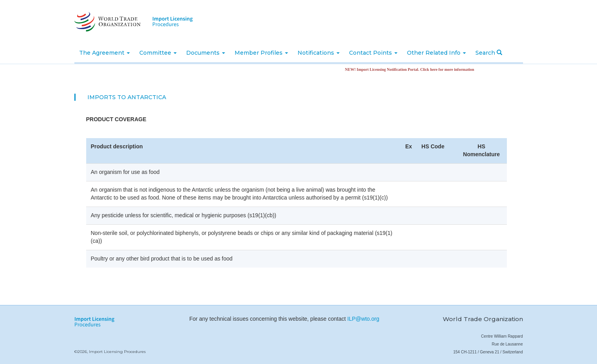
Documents (206, 53)
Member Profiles (261, 53)
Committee (158, 53)
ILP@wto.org (363, 319)
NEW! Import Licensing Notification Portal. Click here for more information (412, 69)
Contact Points (373, 53)
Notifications (319, 53)
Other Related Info (436, 53)
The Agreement (104, 53)
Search (489, 53)
